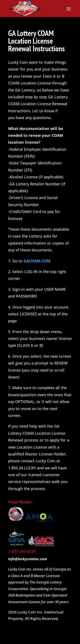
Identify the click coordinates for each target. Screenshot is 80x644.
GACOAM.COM (37, 261)
